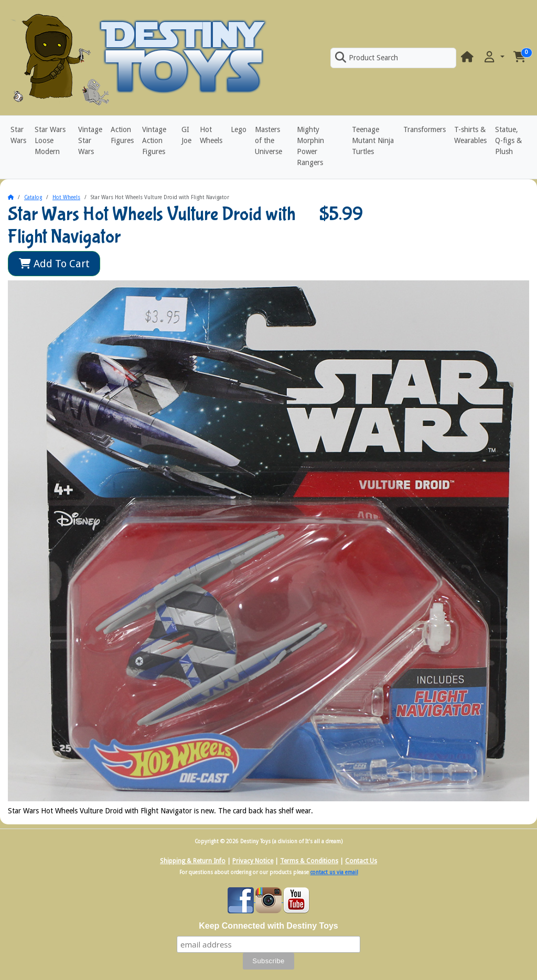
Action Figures (122, 135)
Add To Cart (54, 264)
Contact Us (361, 861)
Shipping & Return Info (193, 861)
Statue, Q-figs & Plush (508, 140)
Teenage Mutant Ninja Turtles (373, 140)
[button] (493, 57)
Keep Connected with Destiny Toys (268, 926)
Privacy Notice (253, 861)
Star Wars (18, 135)
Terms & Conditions (309, 861)
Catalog (33, 197)
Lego (239, 129)
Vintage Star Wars (90, 140)
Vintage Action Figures (154, 140)
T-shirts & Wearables (470, 135)
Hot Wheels (211, 135)
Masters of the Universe (268, 140)
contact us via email (334, 872)
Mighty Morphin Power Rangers (310, 146)
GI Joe (186, 135)
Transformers (425, 129)
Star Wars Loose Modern (50, 140)
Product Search (367, 58)
